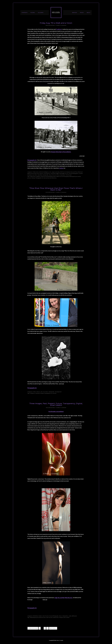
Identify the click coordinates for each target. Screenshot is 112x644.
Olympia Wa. (46, 175)
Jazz (33, 175)
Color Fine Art (46, 616)
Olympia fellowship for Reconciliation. (61, 152)
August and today (56, 172)
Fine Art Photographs (73, 173)
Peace (50, 175)
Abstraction (36, 172)
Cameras (41, 173)
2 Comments (63, 25)
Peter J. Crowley (56, 13)
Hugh (56, 598)
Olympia (33, 178)
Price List (54, 175)
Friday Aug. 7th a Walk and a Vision (56, 23)
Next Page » (53, 628)
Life (41, 392)
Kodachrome (56, 617)
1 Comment (64, 408)
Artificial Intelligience (44, 172)
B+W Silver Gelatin (38, 616)
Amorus (38, 392)
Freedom (81, 173)
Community (53, 173)
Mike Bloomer (69, 598)
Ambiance (38, 176)
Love (44, 392)
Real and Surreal (47, 178)
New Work (40, 175)
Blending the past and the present (38, 617)
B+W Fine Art (63, 172)
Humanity (30, 175)
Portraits (54, 393)
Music (36, 175)
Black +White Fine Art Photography (61, 176)
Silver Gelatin (66, 617)
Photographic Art (32, 160)
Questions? (63, 175)
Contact (61, 168)
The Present (69, 175)
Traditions (59, 29)
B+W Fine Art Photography (47, 176)
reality (70, 616)
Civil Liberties (47, 173)
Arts (50, 172)
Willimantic (74, 616)
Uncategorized (58, 392)
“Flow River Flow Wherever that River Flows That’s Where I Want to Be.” (56, 189)
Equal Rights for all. (64, 173)
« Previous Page (33, 628)
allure (35, 392)
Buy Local (37, 173)
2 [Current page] (42, 628)
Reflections (54, 178)
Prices (58, 175)
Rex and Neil (61, 598)
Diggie (58, 173)
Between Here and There (72, 172)
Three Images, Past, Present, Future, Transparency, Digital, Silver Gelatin (56, 404)
